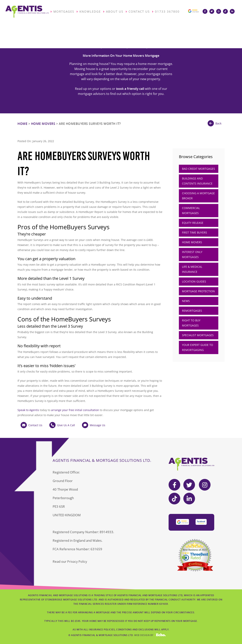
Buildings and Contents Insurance (197, 181)
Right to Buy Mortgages (191, 323)
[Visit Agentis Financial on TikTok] (226, 12)
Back (215, 123)
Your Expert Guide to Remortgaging (198, 347)
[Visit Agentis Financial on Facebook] (206, 12)
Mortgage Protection (198, 291)
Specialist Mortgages (198, 335)
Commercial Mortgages (191, 210)
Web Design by (150, 638)
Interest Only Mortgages (192, 254)
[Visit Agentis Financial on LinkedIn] (233, 12)
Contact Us (31, 425)
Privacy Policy (77, 561)
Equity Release (193, 223)
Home (22, 124)
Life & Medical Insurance (192, 269)
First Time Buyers (195, 232)
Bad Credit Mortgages (198, 169)
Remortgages (192, 311)
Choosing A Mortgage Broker (198, 196)
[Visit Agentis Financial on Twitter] (213, 12)
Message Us (94, 425)
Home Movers (43, 124)
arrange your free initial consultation (75, 410)
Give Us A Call (62, 425)
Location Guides (194, 281)
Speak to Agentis (28, 410)
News (186, 301)
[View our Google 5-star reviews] (193, 13)
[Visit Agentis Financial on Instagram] (220, 12)
